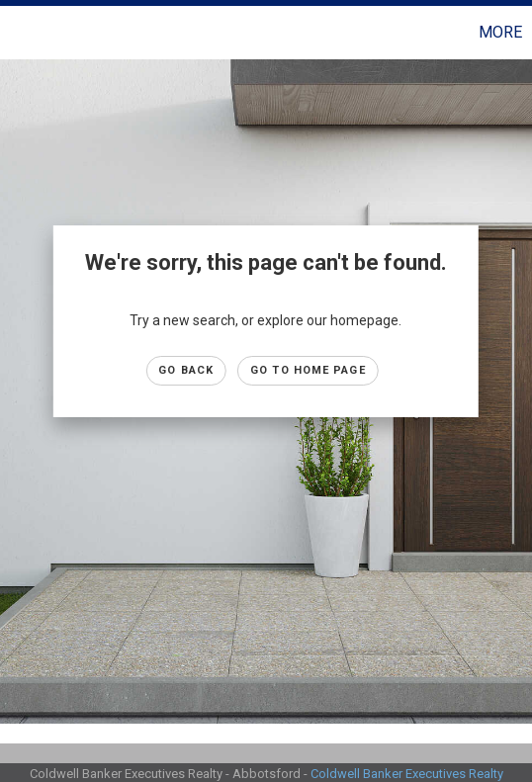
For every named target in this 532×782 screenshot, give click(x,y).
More (500, 32)
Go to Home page (308, 370)
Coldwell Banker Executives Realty (407, 774)
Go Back (186, 370)
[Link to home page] (18, 33)
